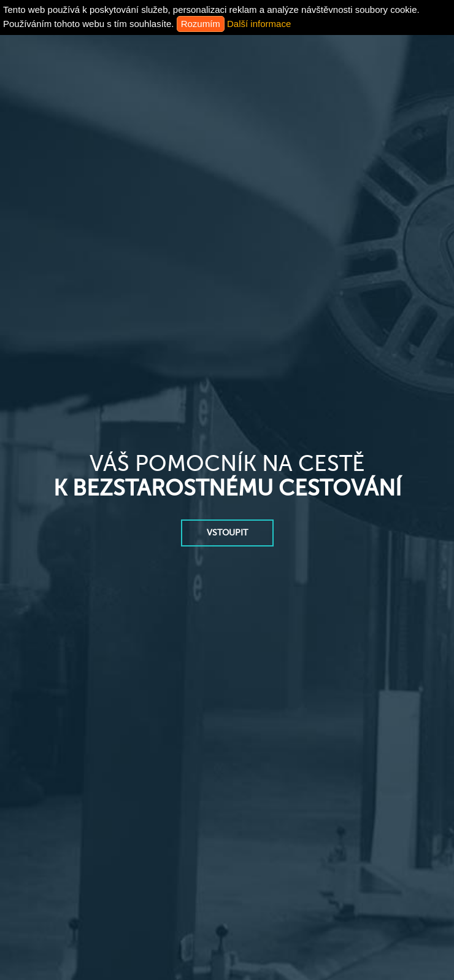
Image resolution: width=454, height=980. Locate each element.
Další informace (259, 24)
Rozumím (201, 24)
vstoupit (227, 533)
